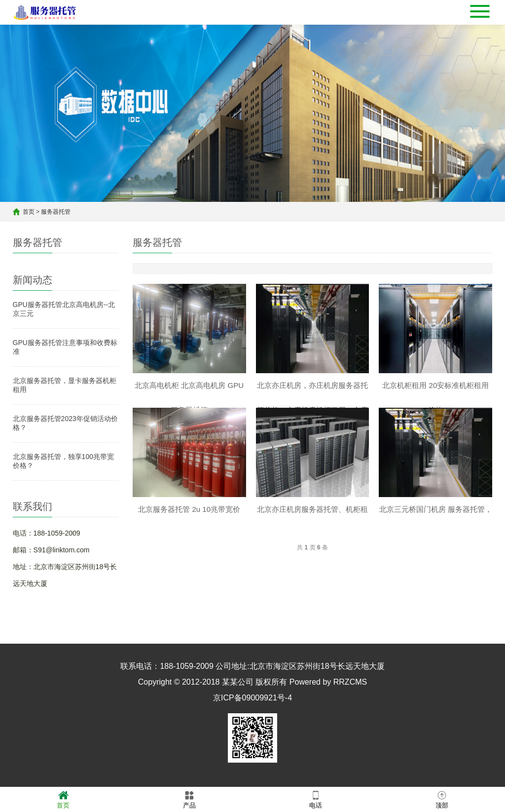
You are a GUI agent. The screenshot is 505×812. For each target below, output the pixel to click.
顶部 (442, 799)
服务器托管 (56, 212)
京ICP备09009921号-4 (252, 698)
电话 (316, 799)
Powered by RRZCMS (327, 682)
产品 (189, 799)
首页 (29, 212)
